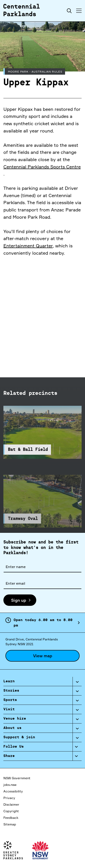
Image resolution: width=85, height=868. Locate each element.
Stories (11, 691)
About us (12, 728)
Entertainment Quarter (28, 246)
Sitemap (10, 824)
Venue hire (15, 719)
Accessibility (13, 791)
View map (43, 656)
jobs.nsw (10, 785)
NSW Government (17, 778)
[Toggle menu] (79, 11)
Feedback (11, 818)
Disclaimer (11, 804)
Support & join (19, 737)
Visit (9, 709)
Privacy (9, 798)
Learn (9, 681)
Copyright (11, 811)
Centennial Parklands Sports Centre (42, 167)
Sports (10, 700)
